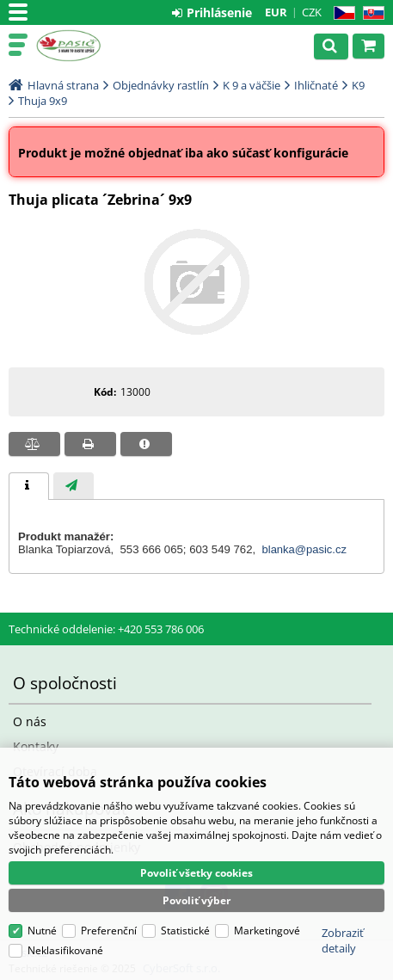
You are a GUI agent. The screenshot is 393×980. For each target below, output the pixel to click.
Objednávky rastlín (161, 85)
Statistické (185, 931)
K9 (358, 85)
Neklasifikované (65, 950)
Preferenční (109, 931)
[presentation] (29, 486)
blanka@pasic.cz (304, 549)
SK (370, 13)
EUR (276, 12)
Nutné (42, 931)
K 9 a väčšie (252, 85)
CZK (312, 12)
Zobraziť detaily (343, 940)
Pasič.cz (88, 46)
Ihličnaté (316, 85)
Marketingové (267, 931)
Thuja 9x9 (43, 101)
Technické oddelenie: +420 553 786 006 (106, 629)
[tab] (29, 486)
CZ (341, 13)
